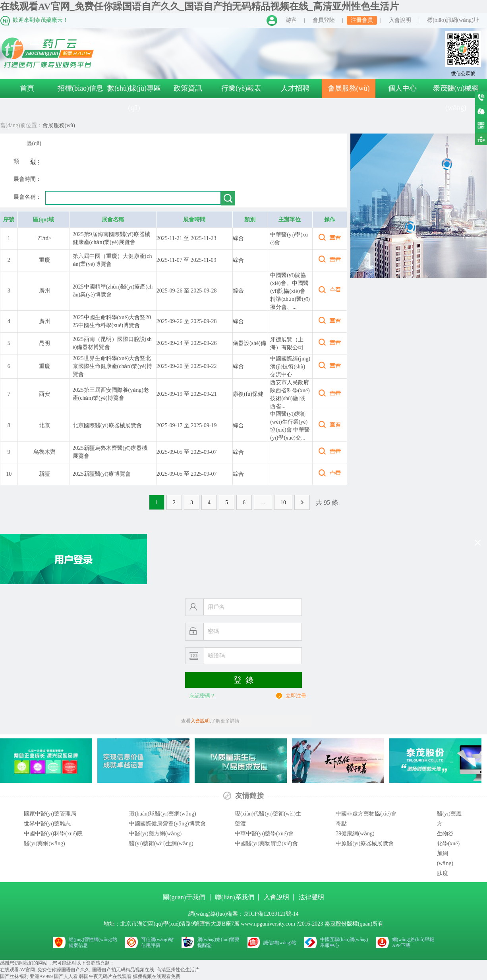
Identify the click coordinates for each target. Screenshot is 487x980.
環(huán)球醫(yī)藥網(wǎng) (162, 814)
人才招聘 (295, 88)
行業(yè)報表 (241, 88)
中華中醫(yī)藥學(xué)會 (264, 834)
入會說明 (400, 20)
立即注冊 (296, 696)
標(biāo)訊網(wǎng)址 (453, 20)
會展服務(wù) (349, 88)
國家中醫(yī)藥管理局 (50, 814)
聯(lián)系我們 (235, 897)
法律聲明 (311, 897)
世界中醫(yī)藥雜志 (47, 824)
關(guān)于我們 (185, 897)
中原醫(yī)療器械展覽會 (365, 843)
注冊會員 (362, 20)
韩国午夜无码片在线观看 (105, 976)
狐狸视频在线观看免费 (157, 976)
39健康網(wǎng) (355, 834)
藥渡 (240, 824)
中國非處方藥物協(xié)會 (366, 814)
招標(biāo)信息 (80, 88)
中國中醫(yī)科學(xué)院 (53, 834)
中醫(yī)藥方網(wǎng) (155, 834)
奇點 (341, 824)
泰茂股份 (336, 924)
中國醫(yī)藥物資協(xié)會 (266, 843)
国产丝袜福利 (14, 976)
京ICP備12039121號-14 (271, 914)
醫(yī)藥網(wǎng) (44, 843)
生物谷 (445, 834)
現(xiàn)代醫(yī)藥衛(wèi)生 (268, 814)
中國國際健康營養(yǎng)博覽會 (167, 824)
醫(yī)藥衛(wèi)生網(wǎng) (161, 843)
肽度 (443, 873)
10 (283, 503)
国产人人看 (66, 976)
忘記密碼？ (202, 696)
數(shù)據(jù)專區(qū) (134, 98)
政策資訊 (188, 88)
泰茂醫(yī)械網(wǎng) (456, 98)
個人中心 (402, 88)
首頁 (27, 88)
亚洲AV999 (41, 976)
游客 (291, 20)
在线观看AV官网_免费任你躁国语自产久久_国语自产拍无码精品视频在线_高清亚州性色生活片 (199, 6)
